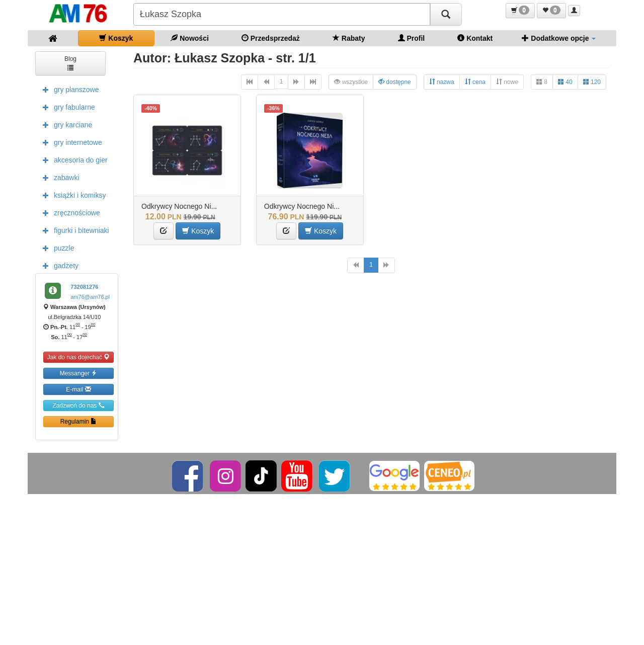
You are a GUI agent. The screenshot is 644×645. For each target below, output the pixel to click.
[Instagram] (226, 475)
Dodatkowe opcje (559, 38)
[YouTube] (298, 475)
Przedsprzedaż (271, 38)
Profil (412, 38)
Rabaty (349, 38)
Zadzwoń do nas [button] (78, 405)
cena (475, 82)
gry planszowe (68, 89)
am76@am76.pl (90, 297)
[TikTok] (261, 475)
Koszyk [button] (198, 231)
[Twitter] (335, 475)
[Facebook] (188, 475)
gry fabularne (66, 107)
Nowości (189, 38)
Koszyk (116, 38)
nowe (507, 82)
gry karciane (65, 124)
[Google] (394, 475)
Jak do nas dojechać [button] (79, 357)
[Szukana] (282, 14)
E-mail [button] (78, 389)
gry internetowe (70, 142)
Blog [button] (70, 63)
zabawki (59, 177)
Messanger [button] (79, 373)
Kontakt (475, 38)
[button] (520, 11)
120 (592, 82)
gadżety (58, 265)
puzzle (56, 248)
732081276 (84, 287)
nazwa (442, 82)
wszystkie (351, 82)
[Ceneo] (449, 475)
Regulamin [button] (79, 421)
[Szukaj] (446, 14)
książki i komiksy (72, 195)
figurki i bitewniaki (73, 230)
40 (565, 82)
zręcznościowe (69, 212)
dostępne (395, 82)
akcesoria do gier (73, 159)
